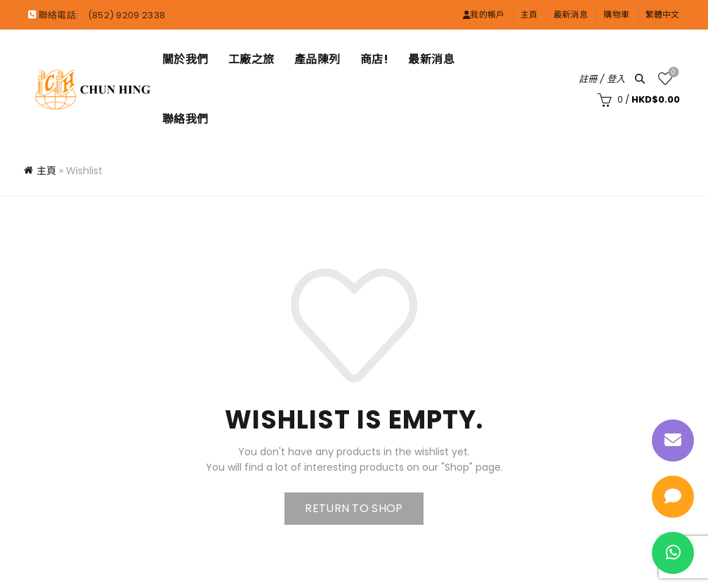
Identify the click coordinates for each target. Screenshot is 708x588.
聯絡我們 (185, 119)
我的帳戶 (484, 14)
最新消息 (571, 14)
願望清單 (672, 73)
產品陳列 (317, 59)
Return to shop (354, 508)
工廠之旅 (251, 59)
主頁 (529, 14)
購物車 (616, 14)
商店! (375, 59)
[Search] (640, 79)
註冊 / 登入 (602, 79)
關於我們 (185, 59)
